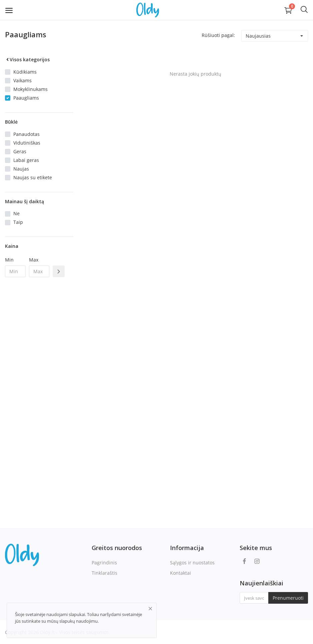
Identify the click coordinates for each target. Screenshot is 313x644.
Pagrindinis (104, 563)
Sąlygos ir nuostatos (192, 563)
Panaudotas (26, 134)
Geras (20, 151)
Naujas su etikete (33, 177)
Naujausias (258, 36)
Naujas (21, 169)
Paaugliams (26, 98)
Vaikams (22, 80)
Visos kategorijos (27, 59)
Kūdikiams (25, 72)
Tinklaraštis (104, 573)
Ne (16, 213)
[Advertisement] (39, 390)
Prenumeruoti (288, 598)
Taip (18, 222)
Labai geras (26, 160)
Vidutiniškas (27, 143)
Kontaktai (180, 573)
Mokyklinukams (30, 89)
